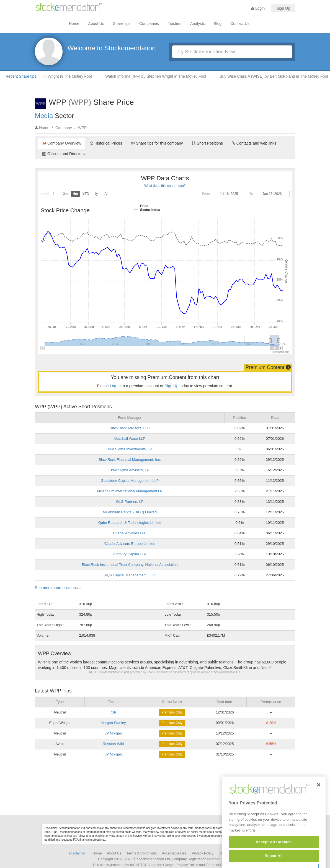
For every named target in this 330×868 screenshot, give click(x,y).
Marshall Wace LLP (130, 439)
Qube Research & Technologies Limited (130, 523)
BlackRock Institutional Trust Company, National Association (130, 565)
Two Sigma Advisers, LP (130, 470)
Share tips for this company (157, 143)
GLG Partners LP (130, 502)
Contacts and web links (254, 143)
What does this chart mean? (165, 186)
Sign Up (283, 8)
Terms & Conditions (142, 853)
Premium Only (172, 712)
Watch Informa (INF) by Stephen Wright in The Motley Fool (159, 76)
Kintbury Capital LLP (130, 554)
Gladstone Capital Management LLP (130, 481)
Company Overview (61, 143)
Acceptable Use (174, 853)
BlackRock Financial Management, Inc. (130, 460)
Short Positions (207, 143)
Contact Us (240, 23)
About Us (96, 23)
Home (74, 23)
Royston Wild (113, 744)
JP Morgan (113, 733)
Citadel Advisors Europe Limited (130, 544)
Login (258, 8)
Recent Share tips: (21, 76)
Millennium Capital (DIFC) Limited (130, 512)
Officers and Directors (63, 154)
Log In (115, 386)
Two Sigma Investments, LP (130, 449)
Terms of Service (219, 865)
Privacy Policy (202, 853)
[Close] (319, 800)
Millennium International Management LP (130, 491)
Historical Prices (106, 143)
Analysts (198, 23)
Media (44, 116)
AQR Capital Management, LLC (130, 575)
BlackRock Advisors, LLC (130, 428)
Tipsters (175, 23)
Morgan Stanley (113, 723)
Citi (113, 712)
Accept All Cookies (274, 857)
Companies (149, 23)
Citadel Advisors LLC (130, 533)
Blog (218, 23)
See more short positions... (58, 588)
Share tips (122, 23)
